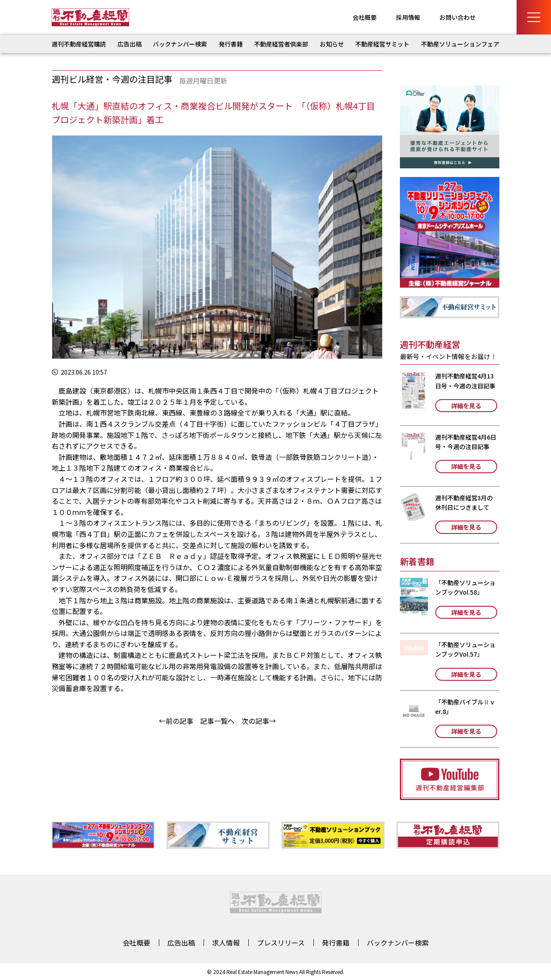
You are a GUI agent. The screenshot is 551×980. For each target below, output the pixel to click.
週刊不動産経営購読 (79, 44)
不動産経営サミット (382, 44)
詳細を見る (466, 406)
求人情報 (226, 943)
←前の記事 (176, 721)
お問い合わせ (458, 17)
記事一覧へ (217, 721)
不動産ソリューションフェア (460, 44)
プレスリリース (281, 943)
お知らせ (332, 44)
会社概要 (365, 17)
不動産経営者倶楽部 (281, 44)
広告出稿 (130, 44)
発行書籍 (231, 44)
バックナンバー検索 (180, 44)
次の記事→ (259, 721)
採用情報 (408, 17)
